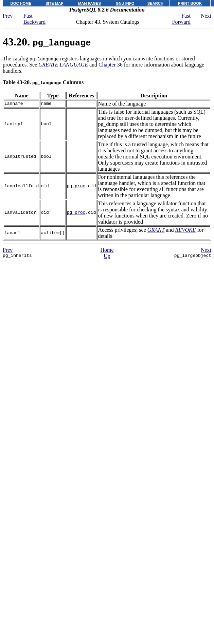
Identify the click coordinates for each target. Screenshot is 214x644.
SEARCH (155, 3)
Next (206, 16)
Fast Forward (181, 19)
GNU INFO (125, 3)
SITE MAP (55, 3)
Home (107, 250)
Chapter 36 (111, 65)
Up (107, 256)
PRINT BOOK (190, 3)
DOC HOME (21, 3)
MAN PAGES (90, 3)
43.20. (47, 42)
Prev (8, 16)
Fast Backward (34, 19)
